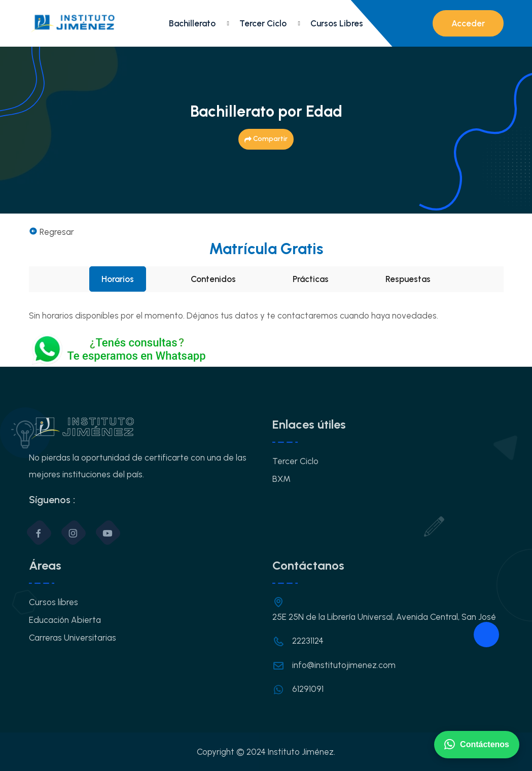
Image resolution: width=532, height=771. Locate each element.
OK (266, 549)
